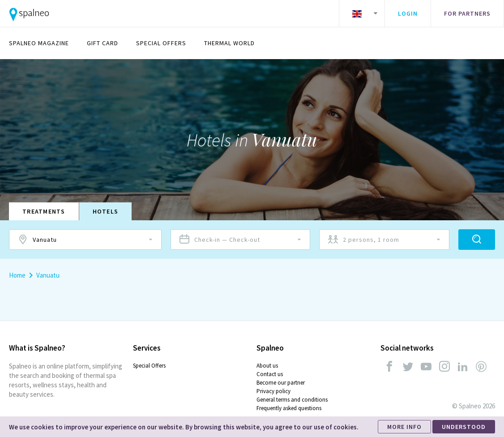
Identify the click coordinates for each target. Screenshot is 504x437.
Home (17, 275)
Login (408, 13)
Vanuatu (48, 275)
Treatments (44, 211)
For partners (467, 13)
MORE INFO (404, 427)
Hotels (106, 211)
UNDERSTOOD (464, 427)
